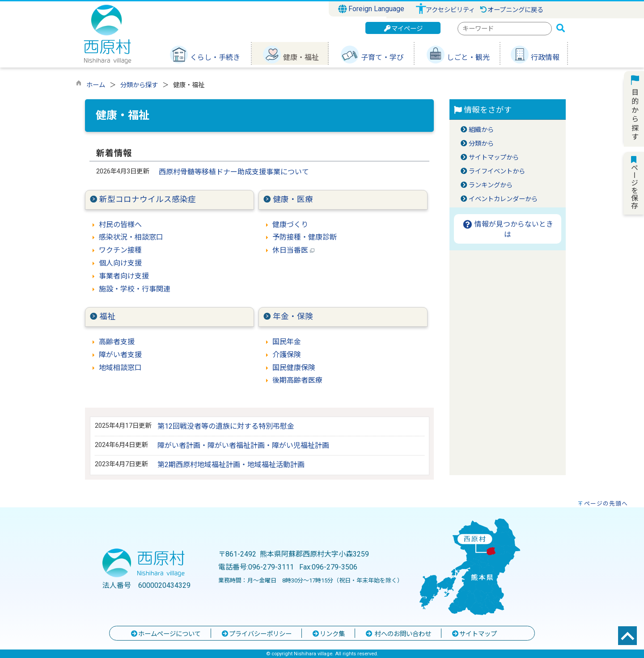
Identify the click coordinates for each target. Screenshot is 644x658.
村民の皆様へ (120, 225)
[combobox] (505, 29)
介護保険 (287, 355)
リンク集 (328, 634)
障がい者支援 (120, 355)
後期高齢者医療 (297, 380)
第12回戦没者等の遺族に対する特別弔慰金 (226, 426)
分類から (481, 144)
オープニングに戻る (511, 10)
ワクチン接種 (120, 250)
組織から (481, 130)
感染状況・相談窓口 (131, 237)
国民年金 (287, 342)
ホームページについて (165, 634)
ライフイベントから (497, 171)
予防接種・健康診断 (305, 237)
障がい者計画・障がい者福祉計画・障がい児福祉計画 (243, 445)
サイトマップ (474, 634)
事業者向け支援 (124, 276)
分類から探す (139, 85)
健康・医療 (293, 199)
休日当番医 (293, 250)
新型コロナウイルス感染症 (148, 199)
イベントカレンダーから (503, 199)
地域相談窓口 (120, 368)
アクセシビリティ (450, 10)
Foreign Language (371, 9)
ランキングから (491, 185)
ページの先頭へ (606, 504)
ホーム (96, 85)
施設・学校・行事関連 (135, 289)
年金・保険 (293, 316)
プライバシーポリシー (256, 634)
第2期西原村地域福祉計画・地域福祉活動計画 (231, 465)
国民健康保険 (294, 368)
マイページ (403, 29)
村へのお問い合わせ (398, 634)
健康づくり (290, 225)
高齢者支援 (117, 342)
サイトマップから (494, 158)
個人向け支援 (120, 263)
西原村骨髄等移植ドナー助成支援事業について (234, 172)
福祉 (107, 316)
